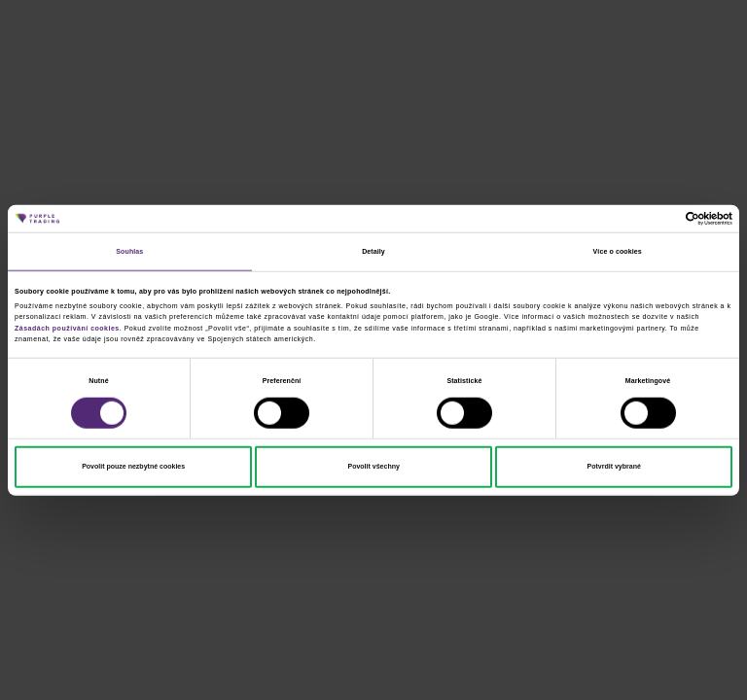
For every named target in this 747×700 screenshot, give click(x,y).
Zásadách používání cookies (67, 327)
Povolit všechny (373, 466)
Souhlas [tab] (129, 251)
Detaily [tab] (373, 251)
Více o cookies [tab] (618, 251)
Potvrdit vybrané (614, 466)
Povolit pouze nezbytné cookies (133, 466)
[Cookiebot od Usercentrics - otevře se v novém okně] (647, 219)
